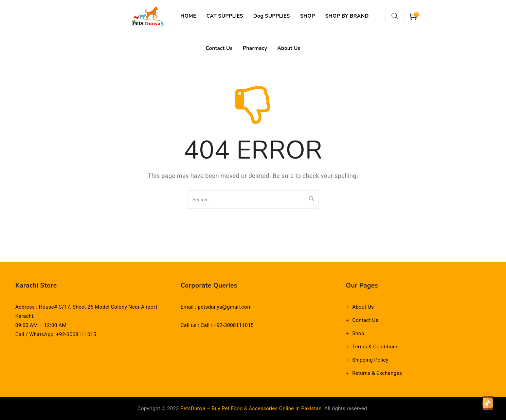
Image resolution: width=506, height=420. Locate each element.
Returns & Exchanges (377, 373)
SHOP (317, 16)
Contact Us (246, 48)
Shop (358, 333)
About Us (316, 48)
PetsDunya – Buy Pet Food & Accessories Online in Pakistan (251, 408)
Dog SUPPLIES (281, 16)
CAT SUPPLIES (234, 16)
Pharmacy (282, 48)
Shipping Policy (370, 360)
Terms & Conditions (375, 347)
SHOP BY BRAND (200, 48)
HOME (198, 16)
